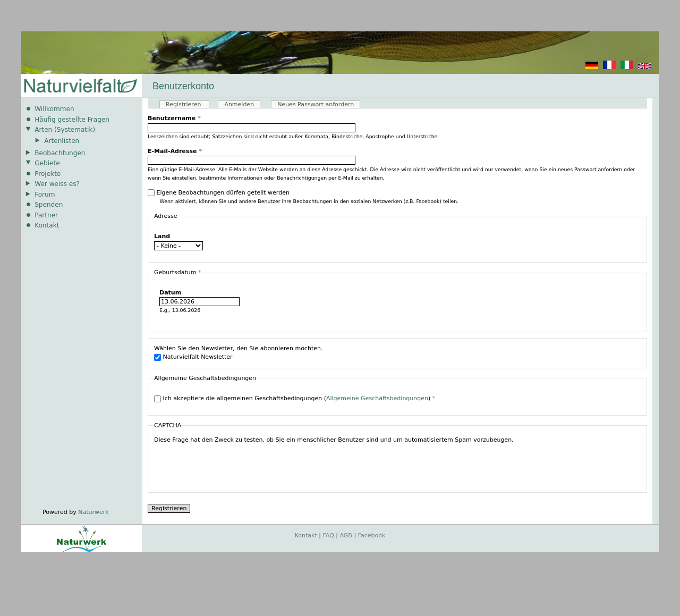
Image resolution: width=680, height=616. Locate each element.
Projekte (48, 174)
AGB (346, 535)
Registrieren (188, 104)
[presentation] (235, 466)
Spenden (49, 205)
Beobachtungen (60, 153)
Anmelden (239, 104)
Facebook (372, 535)
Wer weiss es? (57, 184)
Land (162, 236)
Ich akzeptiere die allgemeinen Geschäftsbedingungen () (299, 398)
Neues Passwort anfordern (316, 104)
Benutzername (174, 118)
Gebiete (47, 163)
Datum (170, 293)
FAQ (329, 535)
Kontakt (47, 225)
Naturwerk (93, 512)
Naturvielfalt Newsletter (198, 357)
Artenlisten (62, 141)
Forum (45, 195)
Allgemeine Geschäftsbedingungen (377, 398)
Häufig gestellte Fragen (72, 120)
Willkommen (54, 109)
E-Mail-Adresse (175, 151)
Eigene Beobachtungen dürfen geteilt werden (223, 193)
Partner (46, 215)
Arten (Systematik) (65, 130)
